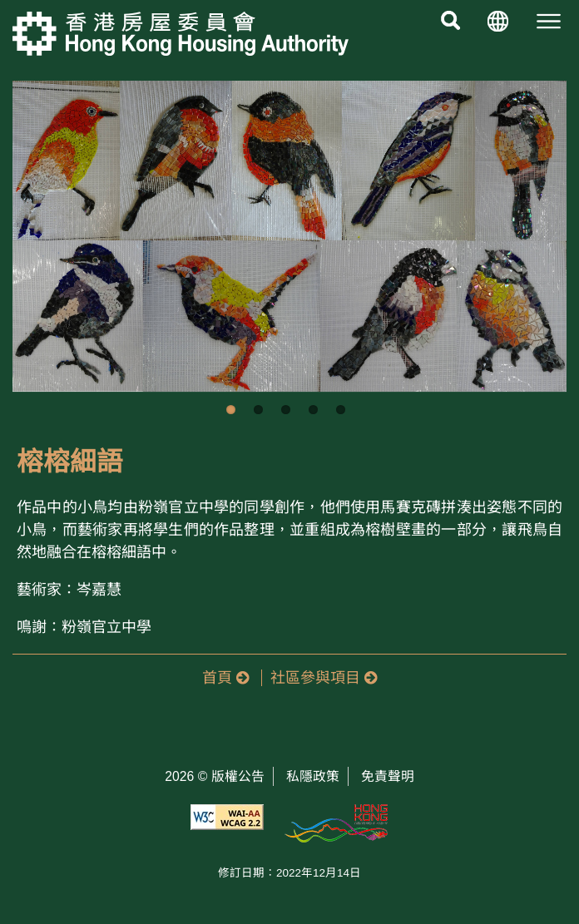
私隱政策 (313, 776)
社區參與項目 (324, 678)
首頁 (225, 678)
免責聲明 (388, 776)
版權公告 (238, 776)
